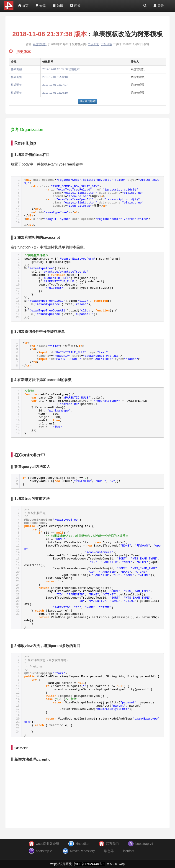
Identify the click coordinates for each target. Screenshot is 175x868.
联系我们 (112, 844)
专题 (41, 6)
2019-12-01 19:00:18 (55, 77)
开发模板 (107, 44)
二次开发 (93, 44)
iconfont (129, 851)
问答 (75, 6)
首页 (23, 6)
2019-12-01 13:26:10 (55, 93)
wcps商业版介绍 (47, 844)
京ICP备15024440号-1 (89, 864)
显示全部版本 (87, 101)
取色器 (109, 851)
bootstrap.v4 (144, 844)
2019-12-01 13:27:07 (55, 85)
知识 (58, 6)
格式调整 (16, 69)
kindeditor (83, 844)
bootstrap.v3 (45, 851)
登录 (159, 6)
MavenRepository (82, 851)
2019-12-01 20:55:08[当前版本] (61, 69)
